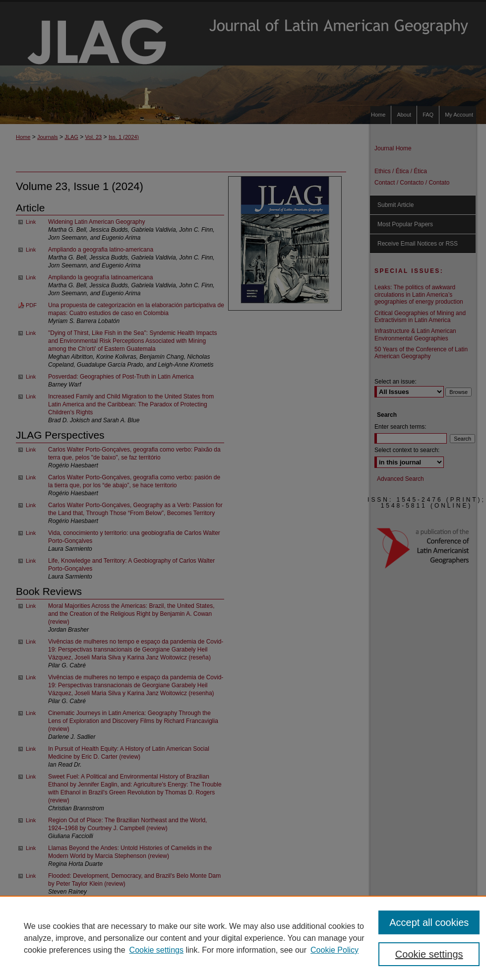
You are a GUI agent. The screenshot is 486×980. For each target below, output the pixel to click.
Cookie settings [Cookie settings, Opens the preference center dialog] (429, 954)
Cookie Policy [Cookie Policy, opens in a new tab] (334, 950)
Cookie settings (156, 950)
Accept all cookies (429, 922)
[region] (243, 938)
